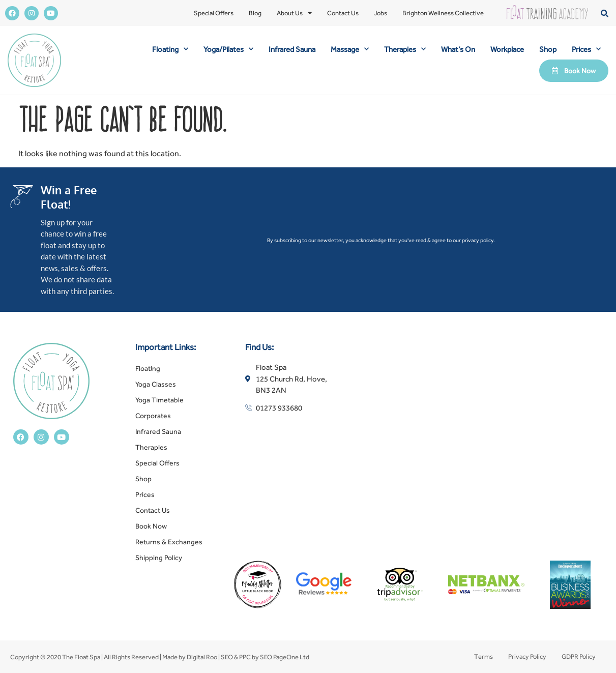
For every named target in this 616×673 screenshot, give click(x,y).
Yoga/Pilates (228, 49)
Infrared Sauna (292, 49)
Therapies (405, 49)
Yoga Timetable (159, 400)
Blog (255, 13)
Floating (170, 49)
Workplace (507, 49)
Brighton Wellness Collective (443, 13)
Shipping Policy (159, 558)
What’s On (458, 49)
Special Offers (214, 13)
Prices (586, 49)
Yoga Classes (156, 384)
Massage (350, 49)
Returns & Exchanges (169, 542)
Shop (548, 49)
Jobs (380, 13)
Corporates (153, 416)
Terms (483, 656)
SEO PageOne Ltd (285, 657)
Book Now (151, 526)
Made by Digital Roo (190, 657)
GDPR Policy (579, 656)
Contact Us (343, 13)
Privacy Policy (527, 656)
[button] (605, 13)
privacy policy (478, 240)
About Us (294, 13)
